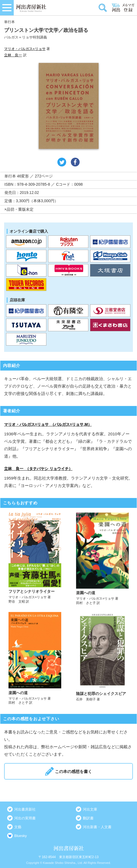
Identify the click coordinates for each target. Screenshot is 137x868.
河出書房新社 (25, 809)
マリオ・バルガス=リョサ (25, 49)
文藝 (18, 827)
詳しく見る (35, 559)
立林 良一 (13, 55)
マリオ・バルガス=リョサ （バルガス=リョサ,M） (48, 424)
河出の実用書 (25, 818)
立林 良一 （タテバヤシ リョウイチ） (38, 469)
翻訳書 (88, 818)
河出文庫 (90, 809)
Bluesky (21, 836)
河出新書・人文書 (97, 827)
